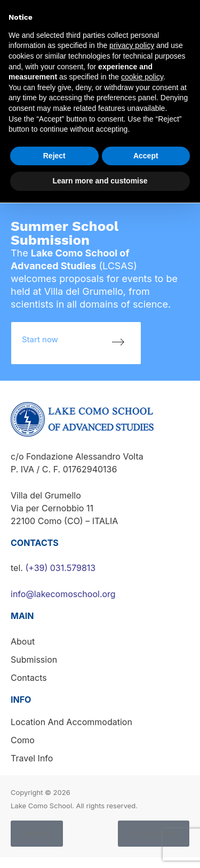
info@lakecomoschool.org (63, 594)
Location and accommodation (71, 722)
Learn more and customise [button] (100, 181)
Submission (34, 660)
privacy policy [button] (132, 45)
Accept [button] (146, 156)
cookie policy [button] (142, 77)
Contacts (29, 678)
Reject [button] (54, 156)
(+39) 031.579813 (60, 568)
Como (23, 740)
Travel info (32, 758)
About (23, 641)
